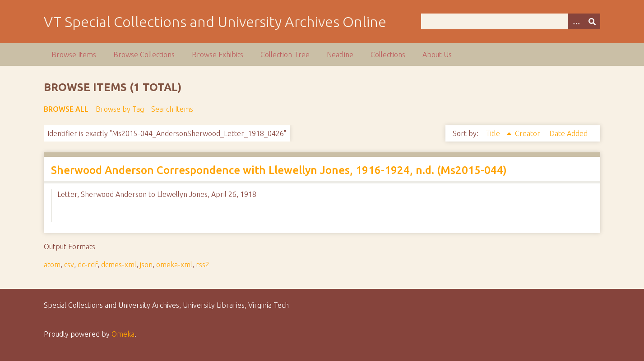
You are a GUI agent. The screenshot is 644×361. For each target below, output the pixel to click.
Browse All (66, 109)
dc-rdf (88, 265)
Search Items (172, 109)
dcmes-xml (119, 265)
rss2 (203, 265)
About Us (437, 55)
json (146, 265)
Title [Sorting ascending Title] (494, 133)
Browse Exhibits (218, 55)
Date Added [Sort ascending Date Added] (568, 133)
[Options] (576, 21)
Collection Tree (285, 55)
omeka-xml (174, 265)
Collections (388, 55)
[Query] (511, 21)
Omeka (123, 334)
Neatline (340, 55)
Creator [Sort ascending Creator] (528, 133)
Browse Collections (144, 55)
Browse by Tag (120, 109)
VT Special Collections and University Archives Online (215, 22)
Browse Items (74, 55)
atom (52, 265)
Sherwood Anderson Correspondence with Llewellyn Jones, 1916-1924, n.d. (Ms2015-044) (279, 170)
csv (69, 265)
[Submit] (592, 21)
